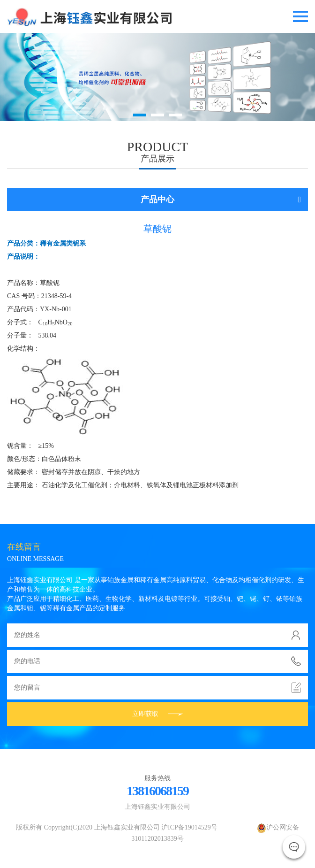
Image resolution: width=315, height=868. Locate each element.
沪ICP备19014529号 (189, 827)
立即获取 (157, 714)
